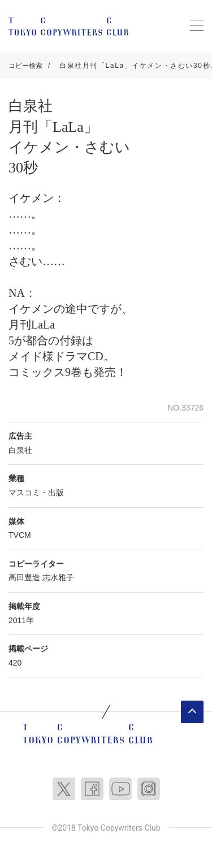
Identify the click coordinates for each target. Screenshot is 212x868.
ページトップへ (192, 712)
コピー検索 (25, 66)
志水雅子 (58, 577)
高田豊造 (24, 577)
